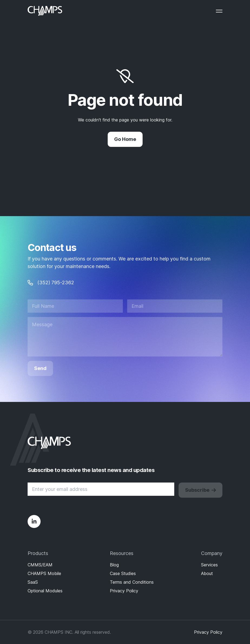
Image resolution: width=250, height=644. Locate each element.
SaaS (33, 582)
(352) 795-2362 (51, 283)
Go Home (125, 139)
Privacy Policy (124, 591)
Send (40, 368)
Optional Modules (45, 591)
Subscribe (200, 490)
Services (209, 565)
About (207, 573)
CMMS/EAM (40, 565)
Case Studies (123, 573)
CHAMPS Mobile (44, 573)
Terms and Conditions (132, 582)
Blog (114, 565)
